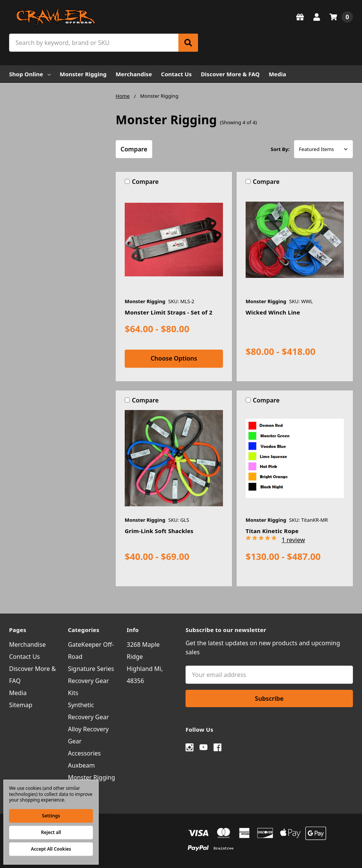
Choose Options (174, 358)
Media (277, 74)
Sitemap (21, 705)
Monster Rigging (83, 74)
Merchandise (134, 74)
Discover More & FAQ (230, 74)
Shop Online (30, 74)
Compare (134, 149)
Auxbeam (81, 765)
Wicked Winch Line (273, 312)
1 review (293, 540)
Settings (51, 816)
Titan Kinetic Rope (272, 531)
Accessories (84, 753)
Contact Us (176, 74)
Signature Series (91, 669)
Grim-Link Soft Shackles (159, 531)
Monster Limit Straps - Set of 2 (169, 312)
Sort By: (280, 149)
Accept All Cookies (51, 849)
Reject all (51, 832)
